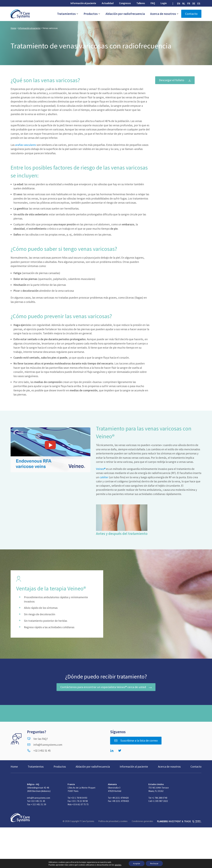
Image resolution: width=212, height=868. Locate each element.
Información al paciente (83, 3)
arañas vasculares (26, 145)
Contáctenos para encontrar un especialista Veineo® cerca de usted (103, 687)
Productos (92, 14)
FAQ (153, 3)
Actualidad (108, 3)
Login (164, 3)
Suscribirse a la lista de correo (136, 741)
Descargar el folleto (172, 80)
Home (13, 28)
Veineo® (101, 469)
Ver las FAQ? (37, 739)
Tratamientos (68, 14)
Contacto (191, 14)
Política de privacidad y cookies (113, 821)
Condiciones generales (142, 821)
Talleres (141, 3)
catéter (104, 477)
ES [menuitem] (199, 4)
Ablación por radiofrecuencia (125, 14)
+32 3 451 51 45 (39, 751)
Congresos (125, 3)
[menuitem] (179, 4)
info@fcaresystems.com (45, 745)
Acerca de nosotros (164, 14)
